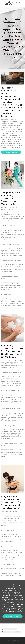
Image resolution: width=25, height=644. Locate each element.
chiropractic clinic (6, 632)
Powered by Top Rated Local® (13, 641)
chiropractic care (16, 632)
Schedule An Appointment (11, 152)
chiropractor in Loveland (11, 629)
